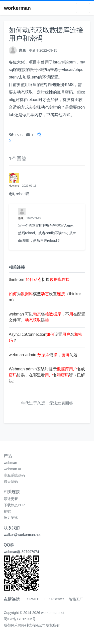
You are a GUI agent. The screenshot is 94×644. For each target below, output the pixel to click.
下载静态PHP (14, 505)
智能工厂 (76, 599)
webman (10, 463)
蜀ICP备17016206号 (20, 619)
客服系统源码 (14, 475)
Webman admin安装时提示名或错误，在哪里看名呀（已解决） (47, 375)
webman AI (12, 469)
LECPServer (54, 599)
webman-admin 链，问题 (43, 355)
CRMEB (33, 599)
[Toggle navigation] (83, 8)
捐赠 (7, 511)
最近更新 (11, 499)
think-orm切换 (39, 279)
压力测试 (11, 518)
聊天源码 (11, 481)
